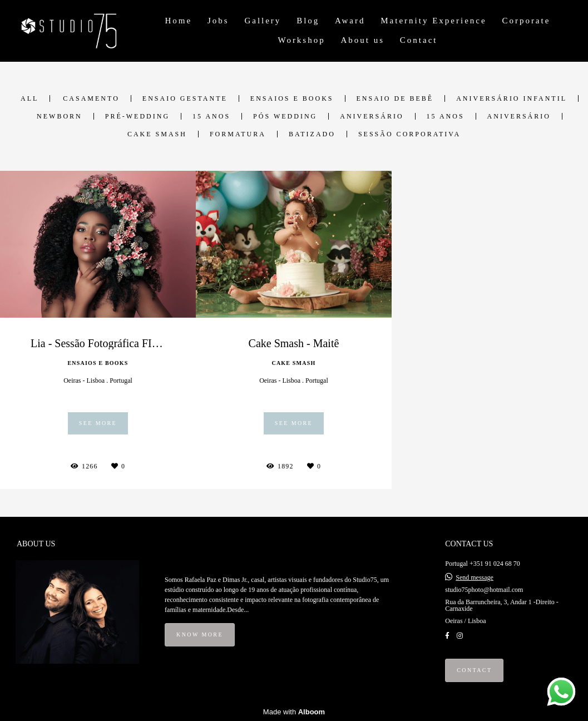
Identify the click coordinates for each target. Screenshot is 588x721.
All (29, 98)
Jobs (218, 21)
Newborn (60, 116)
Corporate (526, 21)
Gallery (263, 21)
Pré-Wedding (137, 116)
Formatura (238, 134)
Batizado (312, 134)
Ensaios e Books (292, 98)
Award (350, 21)
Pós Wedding (285, 116)
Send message (475, 577)
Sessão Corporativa (409, 134)
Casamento (91, 98)
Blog (308, 21)
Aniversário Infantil (512, 98)
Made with (294, 712)
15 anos (211, 116)
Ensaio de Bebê (395, 98)
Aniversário (372, 116)
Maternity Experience (433, 21)
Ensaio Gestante (185, 98)
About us (362, 40)
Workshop (301, 40)
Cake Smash (157, 134)
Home (179, 21)
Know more (200, 634)
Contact (419, 40)
